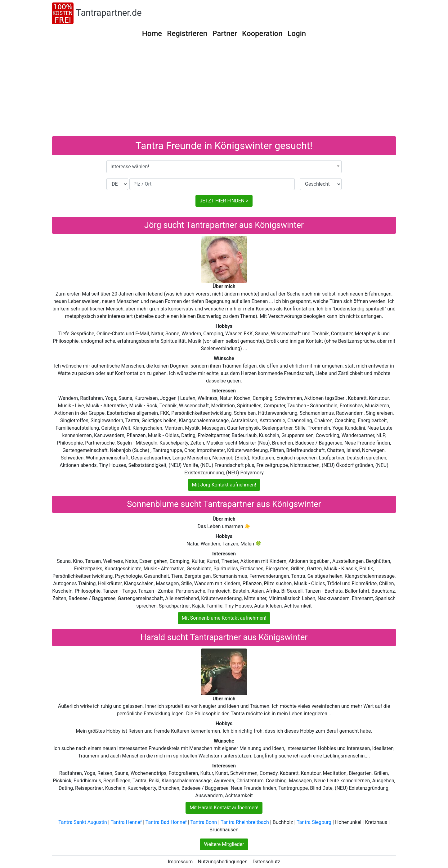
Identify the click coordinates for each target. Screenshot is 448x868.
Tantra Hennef (126, 822)
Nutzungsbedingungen (222, 862)
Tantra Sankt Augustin (83, 822)
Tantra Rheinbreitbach (245, 822)
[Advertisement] (224, 90)
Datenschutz (266, 862)
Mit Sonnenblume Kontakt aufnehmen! (224, 618)
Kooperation (262, 34)
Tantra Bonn (204, 822)
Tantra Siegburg (314, 822)
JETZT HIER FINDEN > (224, 201)
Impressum (180, 862)
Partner (225, 34)
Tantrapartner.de (109, 13)
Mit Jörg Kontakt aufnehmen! (224, 485)
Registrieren (187, 34)
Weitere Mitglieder (224, 844)
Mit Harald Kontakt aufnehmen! (224, 808)
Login (297, 34)
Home (152, 34)
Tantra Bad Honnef (166, 822)
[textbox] (224, 167)
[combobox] (224, 167)
